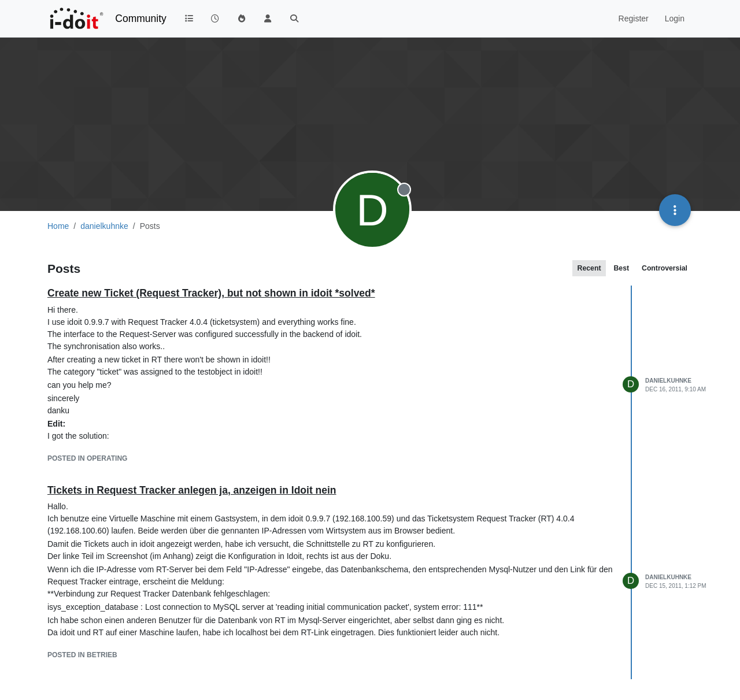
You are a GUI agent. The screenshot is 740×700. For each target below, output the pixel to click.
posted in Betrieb (82, 655)
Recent (589, 268)
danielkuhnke (668, 381)
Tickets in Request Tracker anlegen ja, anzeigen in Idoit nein (192, 490)
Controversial (665, 268)
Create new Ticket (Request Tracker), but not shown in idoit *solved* (211, 293)
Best (621, 268)
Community (141, 18)
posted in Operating (87, 458)
